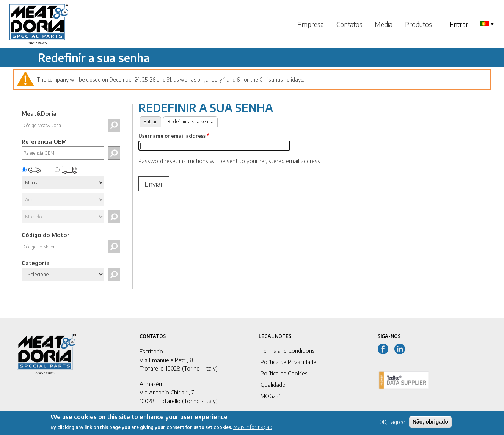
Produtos (418, 24)
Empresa (311, 24)
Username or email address (172, 136)
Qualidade (273, 385)
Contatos (349, 24)
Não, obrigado (430, 424)
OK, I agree (392, 424)
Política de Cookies (284, 373)
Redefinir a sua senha (192, 121)
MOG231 (271, 396)
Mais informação (253, 429)
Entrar (459, 24)
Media (384, 24)
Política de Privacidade (288, 362)
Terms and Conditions (288, 350)
